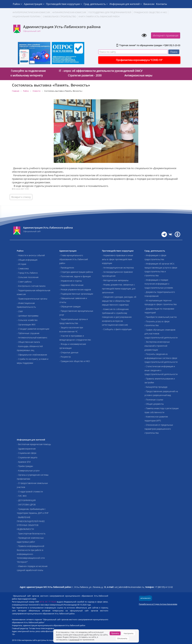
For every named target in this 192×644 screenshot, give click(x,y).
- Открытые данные (69, 352)
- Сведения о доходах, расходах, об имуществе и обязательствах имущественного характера (119, 301)
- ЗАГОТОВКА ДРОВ (26, 505)
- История (21, 264)
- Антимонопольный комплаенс (32, 338)
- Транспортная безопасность (31, 534)
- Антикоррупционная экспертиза (118, 268)
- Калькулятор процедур (156, 387)
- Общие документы (154, 404)
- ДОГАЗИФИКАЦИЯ (26, 500)
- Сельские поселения (28, 277)
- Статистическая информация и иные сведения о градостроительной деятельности (161, 370)
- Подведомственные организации (76, 294)
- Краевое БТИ (24, 462)
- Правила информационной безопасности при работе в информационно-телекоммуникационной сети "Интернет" (31, 554)
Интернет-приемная (166, 35)
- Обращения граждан (70, 306)
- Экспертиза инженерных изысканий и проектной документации (157, 346)
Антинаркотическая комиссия (69, 12)
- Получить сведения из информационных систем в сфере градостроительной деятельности (161, 358)
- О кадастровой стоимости (30, 492)
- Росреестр (65, 357)
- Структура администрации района (76, 272)
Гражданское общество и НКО (150, 12)
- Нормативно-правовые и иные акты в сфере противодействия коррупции (118, 259)
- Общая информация (27, 260)
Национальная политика (26, 16)
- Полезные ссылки (154, 400)
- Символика (23, 268)
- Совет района (24, 282)
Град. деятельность (96, 4)
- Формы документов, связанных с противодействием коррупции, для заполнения (119, 289)
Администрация (34, 4)
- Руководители (67, 268)
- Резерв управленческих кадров (75, 289)
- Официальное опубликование (32, 355)
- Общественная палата (28, 342)
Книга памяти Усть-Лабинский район (99, 16)
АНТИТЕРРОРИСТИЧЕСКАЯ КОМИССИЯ (31, 12)
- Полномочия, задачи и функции (75, 276)
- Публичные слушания (28, 333)
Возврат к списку (21, 197)
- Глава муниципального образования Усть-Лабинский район (74, 259)
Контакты (162, 4)
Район (17, 4)
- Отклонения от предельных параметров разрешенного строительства (159, 429)
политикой (74, 640)
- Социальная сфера (26, 453)
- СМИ (20, 311)
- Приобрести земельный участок (161, 317)
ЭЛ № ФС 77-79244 (48, 602)
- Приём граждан (25, 466)
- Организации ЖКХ (26, 325)
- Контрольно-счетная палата (31, 286)
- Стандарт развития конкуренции (33, 329)
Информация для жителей (126, 4)
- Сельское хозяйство (27, 320)
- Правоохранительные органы (32, 299)
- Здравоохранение (26, 449)
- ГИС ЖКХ (22, 496)
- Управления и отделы (71, 281)
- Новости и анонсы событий (31, 255)
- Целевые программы (28, 316)
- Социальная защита (27, 457)
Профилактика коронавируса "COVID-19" (139, 60)
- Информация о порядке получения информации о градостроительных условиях (159, 284)
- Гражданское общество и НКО (75, 361)
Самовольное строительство (60, 16)
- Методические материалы (115, 280)
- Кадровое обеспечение (71, 285)
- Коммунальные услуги (28, 471)
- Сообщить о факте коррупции (117, 329)
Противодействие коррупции (64, 4)
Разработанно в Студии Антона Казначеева (158, 604)
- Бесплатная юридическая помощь (34, 444)
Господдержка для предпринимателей (110, 12)
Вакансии (149, 4)
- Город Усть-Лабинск (27, 273)
